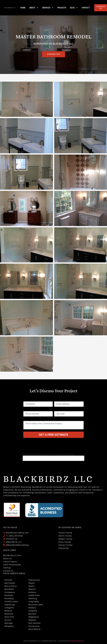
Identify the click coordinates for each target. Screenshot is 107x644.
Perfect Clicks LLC (76, 641)
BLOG (74, 8)
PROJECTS (62, 8)
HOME (23, 8)
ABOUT (34, 8)
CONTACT (86, 8)
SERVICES (48, 8)
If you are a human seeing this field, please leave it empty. (53, 457)
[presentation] (43, 447)
